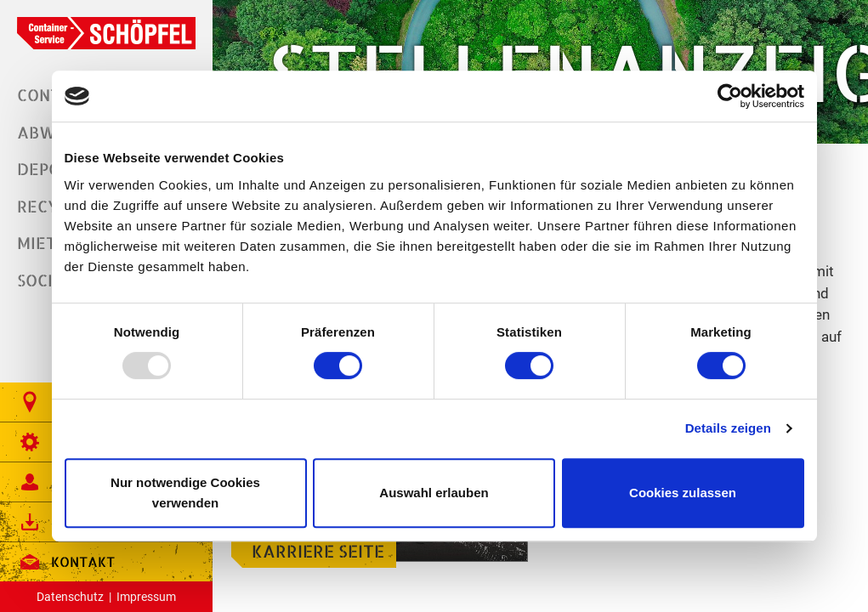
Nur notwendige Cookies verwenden (185, 493)
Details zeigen (728, 428)
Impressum (146, 597)
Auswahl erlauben (434, 493)
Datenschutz (70, 597)
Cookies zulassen (683, 493)
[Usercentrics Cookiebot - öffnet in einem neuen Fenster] (730, 96)
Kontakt (66, 562)
